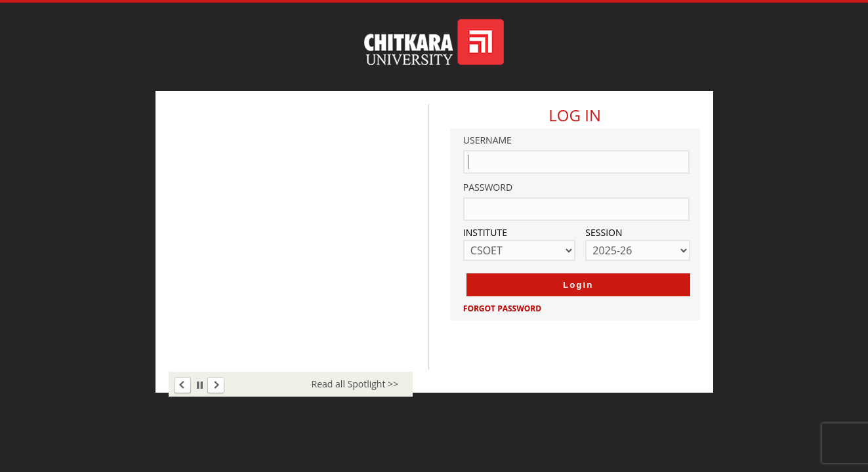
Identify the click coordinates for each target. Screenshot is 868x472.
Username (487, 140)
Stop (200, 385)
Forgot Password (502, 308)
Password (488, 187)
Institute (485, 232)
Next (216, 386)
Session (604, 232)
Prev (183, 386)
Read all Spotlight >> (355, 384)
